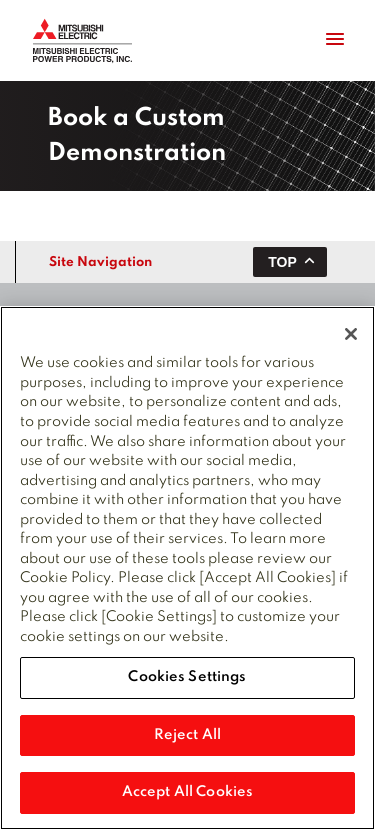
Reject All (187, 735)
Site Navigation (100, 262)
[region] (187, 568)
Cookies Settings (187, 677)
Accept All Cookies (187, 792)
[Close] (351, 334)
